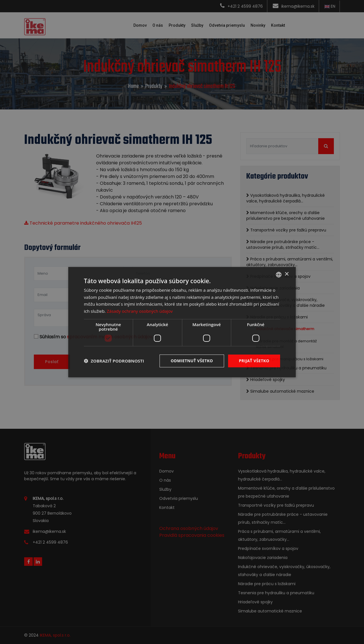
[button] (114, 361)
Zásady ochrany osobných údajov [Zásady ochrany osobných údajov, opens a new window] (140, 311)
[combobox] (279, 274)
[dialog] (182, 322)
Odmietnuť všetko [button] (192, 361)
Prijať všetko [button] (254, 361)
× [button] (287, 274)
